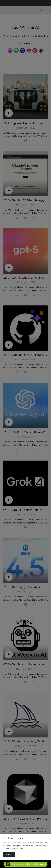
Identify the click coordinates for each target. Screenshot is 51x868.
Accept (9, 855)
